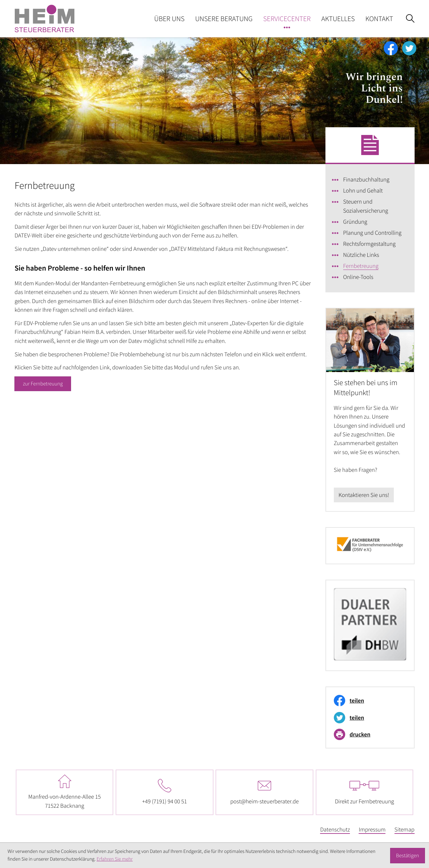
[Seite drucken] (368, 734)
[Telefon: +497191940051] (165, 792)
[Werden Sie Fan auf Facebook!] (391, 48)
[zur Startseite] (45, 19)
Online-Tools (358, 277)
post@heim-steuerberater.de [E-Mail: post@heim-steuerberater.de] (264, 792)
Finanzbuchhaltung (366, 179)
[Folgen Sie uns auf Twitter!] (409, 48)
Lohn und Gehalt (363, 191)
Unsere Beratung (224, 19)
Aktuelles (338, 19)
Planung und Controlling (372, 233)
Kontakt (379, 19)
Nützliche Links (361, 255)
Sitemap (405, 829)
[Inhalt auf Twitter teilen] (368, 718)
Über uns (169, 19)
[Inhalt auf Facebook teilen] (368, 701)
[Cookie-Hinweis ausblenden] (408, 856)
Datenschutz (335, 829)
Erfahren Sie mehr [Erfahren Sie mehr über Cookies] (115, 859)
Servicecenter (287, 19)
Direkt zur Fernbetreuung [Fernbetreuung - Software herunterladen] (364, 792)
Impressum (372, 829)
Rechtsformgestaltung (369, 244)
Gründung (355, 222)
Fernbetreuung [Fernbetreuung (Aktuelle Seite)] (361, 266)
